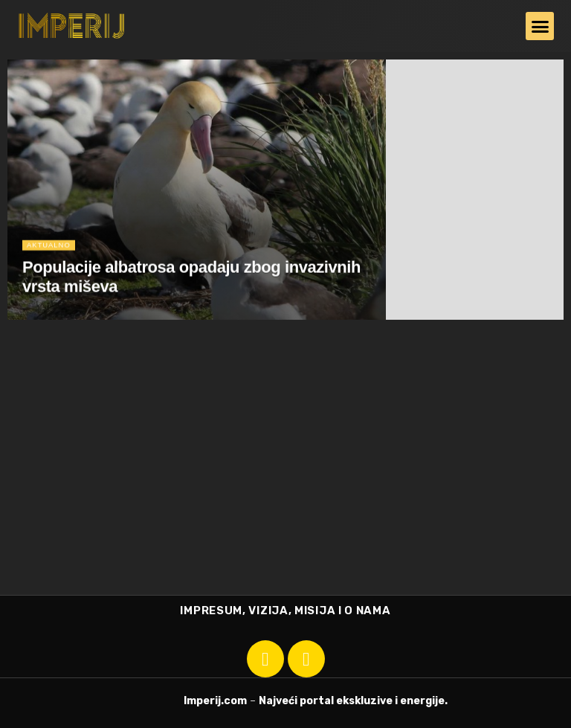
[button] (540, 26)
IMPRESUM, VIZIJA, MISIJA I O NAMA (285, 611)
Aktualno (50, 249)
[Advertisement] (285, 483)
